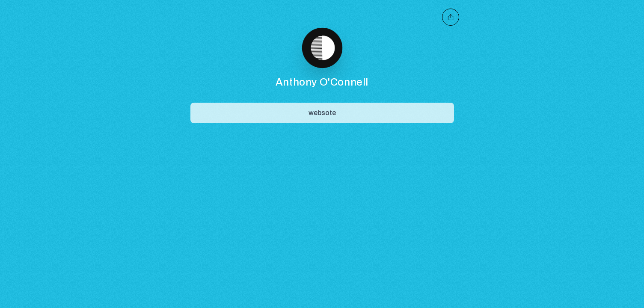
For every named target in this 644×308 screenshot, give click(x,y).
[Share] (322, 113)
